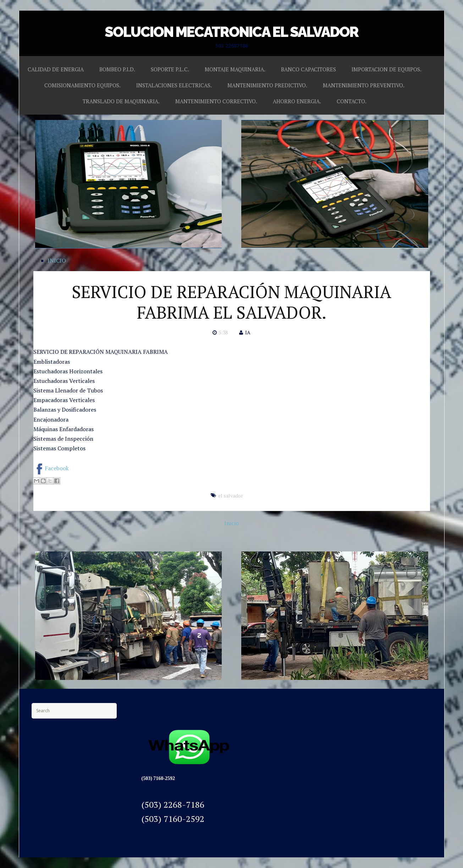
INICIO (57, 260)
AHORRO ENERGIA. (297, 101)
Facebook (51, 468)
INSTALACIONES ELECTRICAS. (174, 85)
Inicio (231, 523)
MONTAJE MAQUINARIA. (235, 69)
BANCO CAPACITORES (308, 69)
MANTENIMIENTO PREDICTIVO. (267, 85)
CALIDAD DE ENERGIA (56, 69)
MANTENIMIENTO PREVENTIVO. (364, 85)
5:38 (223, 332)
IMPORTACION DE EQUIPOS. (387, 69)
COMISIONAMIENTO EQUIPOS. (82, 85)
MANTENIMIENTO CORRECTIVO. (216, 101)
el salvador (231, 496)
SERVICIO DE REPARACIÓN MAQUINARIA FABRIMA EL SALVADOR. (231, 302)
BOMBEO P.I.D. (117, 69)
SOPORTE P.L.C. (170, 69)
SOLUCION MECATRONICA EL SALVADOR (231, 32)
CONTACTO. (352, 101)
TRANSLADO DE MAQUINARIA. (121, 101)
